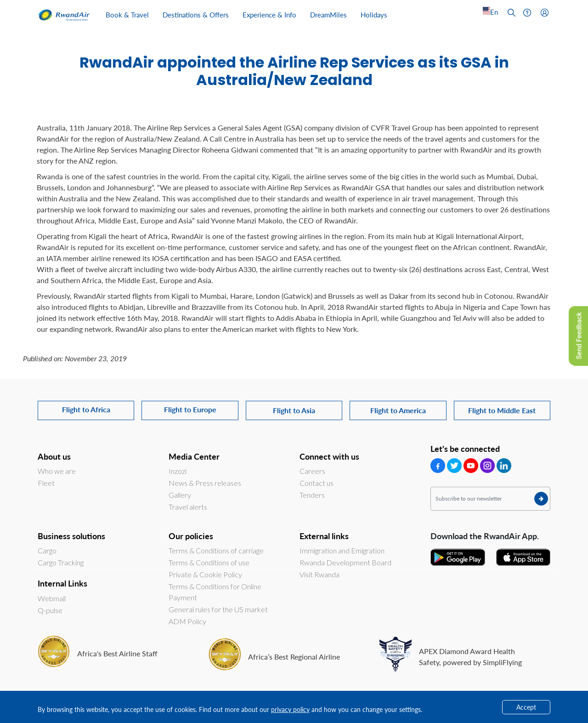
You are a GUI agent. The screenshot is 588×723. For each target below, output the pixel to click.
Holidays (374, 14)
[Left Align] (490, 12)
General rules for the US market (218, 609)
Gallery (180, 495)
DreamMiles (328, 14)
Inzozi (178, 471)
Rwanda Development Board (345, 562)
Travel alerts (188, 507)
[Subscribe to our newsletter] (490, 499)
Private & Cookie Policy (205, 574)
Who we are (57, 471)
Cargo (47, 550)
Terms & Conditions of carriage (216, 550)
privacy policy (290, 709)
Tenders (312, 495)
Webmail (52, 598)
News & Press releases (205, 483)
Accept (526, 707)
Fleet (46, 483)
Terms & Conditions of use (209, 562)
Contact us (317, 483)
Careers (312, 471)
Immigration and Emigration (342, 550)
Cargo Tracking (61, 562)
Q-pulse (50, 610)
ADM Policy (187, 621)
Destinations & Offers (196, 14)
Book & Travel (127, 14)
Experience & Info (269, 14)
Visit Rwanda (319, 574)
